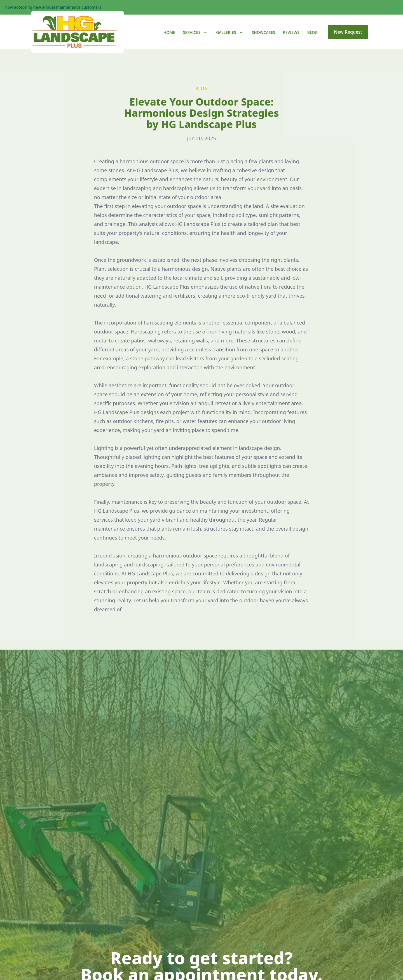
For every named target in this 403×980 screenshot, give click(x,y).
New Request (348, 39)
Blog (313, 40)
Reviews (291, 40)
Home (169, 40)
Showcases (263, 40)
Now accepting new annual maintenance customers (53, 7)
